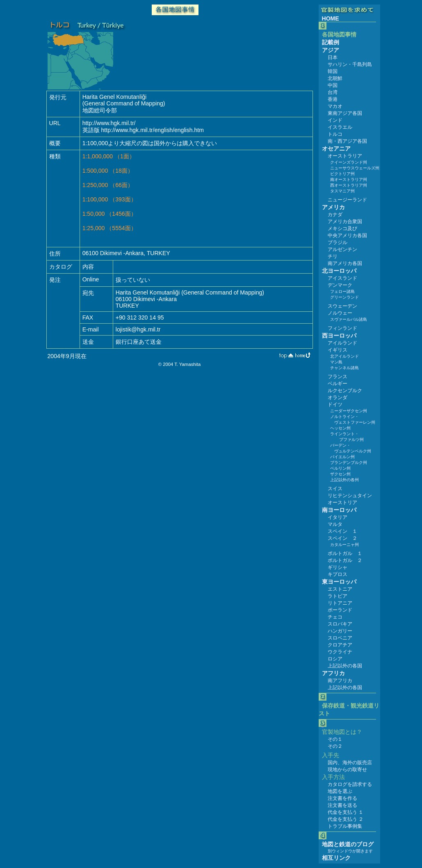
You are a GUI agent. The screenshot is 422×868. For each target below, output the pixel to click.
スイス (335, 489)
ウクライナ (340, 652)
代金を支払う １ (346, 812)
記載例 (331, 42)
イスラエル (340, 127)
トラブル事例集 (345, 826)
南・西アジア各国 (347, 141)
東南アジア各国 (345, 113)
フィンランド (342, 328)
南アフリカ (340, 681)
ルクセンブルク (345, 391)
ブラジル (338, 242)
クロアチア (340, 645)
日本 (333, 57)
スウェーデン (342, 306)
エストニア (340, 589)
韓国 (333, 71)
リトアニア (340, 603)
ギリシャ (338, 567)
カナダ (335, 215)
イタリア (338, 517)
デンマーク (340, 285)
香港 (333, 99)
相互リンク (336, 858)
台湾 (333, 92)
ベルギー (338, 384)
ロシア (335, 659)
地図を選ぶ (340, 791)
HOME (331, 18)
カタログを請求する (350, 784)
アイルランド (342, 343)
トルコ (335, 134)
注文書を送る (342, 805)
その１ (335, 739)
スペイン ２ (342, 538)
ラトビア (338, 596)
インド (335, 120)
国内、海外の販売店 (350, 763)
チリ (333, 256)
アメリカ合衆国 (345, 222)
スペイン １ (342, 531)
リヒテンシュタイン (350, 496)
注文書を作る (342, 798)
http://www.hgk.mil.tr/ (109, 123)
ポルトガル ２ (345, 560)
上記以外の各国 (345, 666)
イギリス (338, 350)
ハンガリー (340, 631)
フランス (338, 377)
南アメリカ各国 (345, 263)
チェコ (335, 617)
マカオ (335, 106)
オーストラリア (345, 156)
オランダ (338, 397)
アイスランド (342, 278)
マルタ (335, 524)
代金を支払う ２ (346, 819)
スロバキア (340, 624)
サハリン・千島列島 (350, 64)
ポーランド (340, 610)
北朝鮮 (335, 78)
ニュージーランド (347, 200)
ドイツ (335, 404)
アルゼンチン (342, 249)
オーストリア (342, 503)
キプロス (338, 574)
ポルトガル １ (345, 553)
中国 (333, 85)
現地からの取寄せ (347, 770)
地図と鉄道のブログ (348, 844)
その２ (335, 746)
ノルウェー (340, 313)
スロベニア (340, 638)
